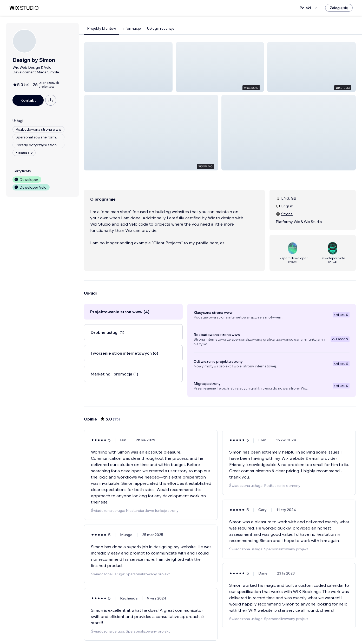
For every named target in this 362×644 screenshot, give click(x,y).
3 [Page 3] (229, 625)
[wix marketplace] (24, 8)
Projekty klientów (102, 28)
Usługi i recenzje (161, 28)
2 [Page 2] (220, 625)
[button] (128, 67)
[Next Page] (239, 625)
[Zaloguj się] (339, 8)
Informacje (132, 28)
